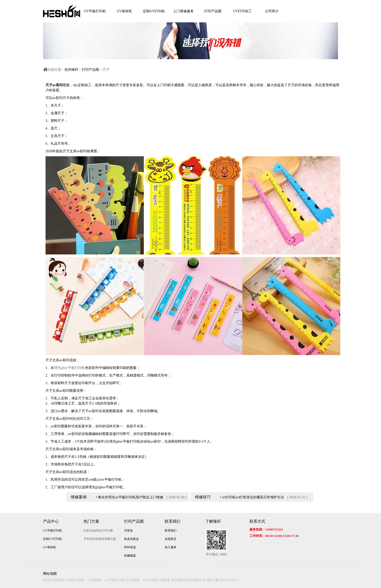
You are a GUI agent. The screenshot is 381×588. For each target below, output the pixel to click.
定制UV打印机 (154, 11)
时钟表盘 (130, 547)
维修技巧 (203, 497)
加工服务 (171, 547)
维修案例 (79, 497)
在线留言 (171, 539)
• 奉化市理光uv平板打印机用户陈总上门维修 (130, 497)
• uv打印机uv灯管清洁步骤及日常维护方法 (252, 497)
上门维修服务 (183, 11)
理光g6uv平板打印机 (70, 368)
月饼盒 (129, 531)
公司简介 (272, 11)
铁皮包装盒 (132, 539)
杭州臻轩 (72, 70)
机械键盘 (130, 556)
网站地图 (50, 574)
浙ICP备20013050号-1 (223, 580)
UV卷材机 (124, 11)
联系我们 (173, 521)
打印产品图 (213, 11)
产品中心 (51, 521)
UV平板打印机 (95, 11)
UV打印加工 (242, 11)
